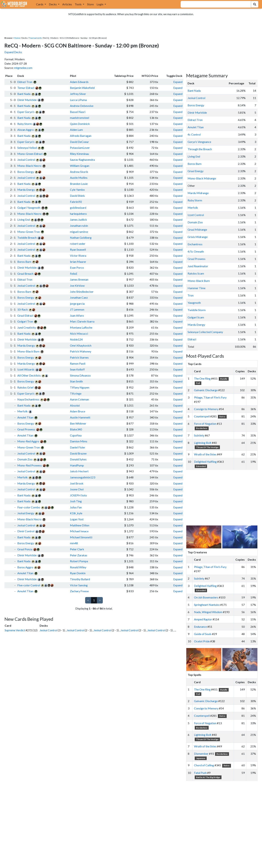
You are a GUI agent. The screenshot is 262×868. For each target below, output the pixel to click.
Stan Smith (76, 381)
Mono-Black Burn (28, 351)
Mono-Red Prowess (30, 465)
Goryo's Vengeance (199, 142)
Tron (191, 295)
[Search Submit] (255, 4)
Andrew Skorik (79, 172)
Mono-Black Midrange (202, 178)
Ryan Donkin (78, 573)
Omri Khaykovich (81, 345)
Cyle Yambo (77, 190)
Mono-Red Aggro (28, 441)
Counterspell (202, 416)
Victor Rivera (78, 256)
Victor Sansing (79, 585)
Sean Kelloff (77, 369)
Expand (178, 82)
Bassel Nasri (78, 112)
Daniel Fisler (78, 447)
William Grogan (80, 166)
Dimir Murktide (27, 100)
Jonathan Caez (79, 297)
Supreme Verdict (15, 630)
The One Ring (202, 378)
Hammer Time (196, 288)
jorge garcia (77, 304)
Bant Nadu (24, 94)
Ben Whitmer (78, 423)
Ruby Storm (25, 124)
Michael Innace (79, 531)
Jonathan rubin (79, 226)
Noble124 (76, 339)
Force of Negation (205, 424)
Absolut (75, 405)
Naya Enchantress (28, 399)
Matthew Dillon (80, 525)
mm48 (74, 543)
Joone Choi (77, 489)
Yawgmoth (194, 303)
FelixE (74, 274)
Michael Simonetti (81, 537)
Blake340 (76, 429)
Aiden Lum (76, 130)
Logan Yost (77, 519)
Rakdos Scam (196, 273)
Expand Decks (13, 52)
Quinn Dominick (80, 124)
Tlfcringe (76, 393)
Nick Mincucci (79, 333)
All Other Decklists (29, 375)
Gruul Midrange (197, 229)
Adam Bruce (78, 411)
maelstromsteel (80, 118)
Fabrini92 (76, 202)
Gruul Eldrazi (25, 315)
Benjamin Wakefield (82, 88)
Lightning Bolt (203, 443)
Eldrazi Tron (25, 82)
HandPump (77, 465)
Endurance (200, 627)
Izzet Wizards (26, 369)
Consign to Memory (206, 409)
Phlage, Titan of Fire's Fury (210, 397)
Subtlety (199, 435)
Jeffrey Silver (78, 94)
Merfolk (22, 411)
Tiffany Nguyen (80, 387)
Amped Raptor (203, 619)
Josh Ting (76, 501)
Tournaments (35, 38)
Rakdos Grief (25, 387)
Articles (67, 4)
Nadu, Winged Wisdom (208, 612)
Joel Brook (77, 483)
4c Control (194, 134)
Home (17, 38)
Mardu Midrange (198, 193)
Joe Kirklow (77, 285)
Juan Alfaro (77, 315)
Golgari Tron (25, 321)
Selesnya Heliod (27, 148)
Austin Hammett (80, 417)
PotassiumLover (80, 148)
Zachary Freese (79, 591)
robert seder (78, 244)
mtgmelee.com (23, 68)
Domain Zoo (25, 459)
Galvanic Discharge (206, 390)
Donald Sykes (78, 459)
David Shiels (77, 196)
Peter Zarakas (79, 555)
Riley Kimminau (79, 154)
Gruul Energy (196, 171)
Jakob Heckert (79, 471)
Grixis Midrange (198, 237)
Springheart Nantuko (207, 605)
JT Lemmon (77, 309)
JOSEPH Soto (78, 495)
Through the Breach (200, 149)
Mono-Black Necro (29, 166)
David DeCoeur (79, 142)
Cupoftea (76, 435)
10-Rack (23, 309)
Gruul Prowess (26, 429)
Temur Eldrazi (26, 88)
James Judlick (78, 219)
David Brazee (78, 453)
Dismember (201, 754)
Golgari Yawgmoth (29, 208)
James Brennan (79, 279)
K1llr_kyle (76, 513)
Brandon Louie (79, 184)
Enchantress (195, 244)
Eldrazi (192, 339)
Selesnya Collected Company (205, 332)
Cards (40, 4)
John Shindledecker (82, 292)
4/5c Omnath (196, 251)
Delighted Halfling (205, 462)
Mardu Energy (26, 190)
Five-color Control (29, 585)
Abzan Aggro (26, 130)
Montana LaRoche (81, 327)
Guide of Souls (203, 634)
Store (90, 4)
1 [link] (94, 600)
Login (100, 4)
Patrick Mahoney (81, 351)
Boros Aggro (25, 567)
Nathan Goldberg (81, 238)
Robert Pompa (79, 561)
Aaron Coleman (79, 399)
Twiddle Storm (197, 310)
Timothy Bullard (80, 579)
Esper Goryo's (26, 112)
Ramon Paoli (78, 363)
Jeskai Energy (26, 513)
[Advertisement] (225, 498)
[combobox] (214, 4)
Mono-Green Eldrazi (30, 154)
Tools (78, 4)
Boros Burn (24, 262)
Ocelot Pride (202, 641)
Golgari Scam (196, 317)
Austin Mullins (79, 178)
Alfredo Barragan (81, 136)
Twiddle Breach (27, 238)
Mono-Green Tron (29, 232)
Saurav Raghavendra (82, 160)
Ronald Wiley (78, 567)
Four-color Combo (29, 507)
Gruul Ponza (25, 549)
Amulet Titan (25, 417)
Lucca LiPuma (78, 100)
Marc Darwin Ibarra (82, 321)
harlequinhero (78, 214)
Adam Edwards (79, 82)
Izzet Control (196, 215)
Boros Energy (26, 172)
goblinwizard (78, 208)
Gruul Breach (25, 274)
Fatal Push (200, 773)
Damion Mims (79, 441)
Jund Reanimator (198, 266)
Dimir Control (26, 531)
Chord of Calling (204, 765)
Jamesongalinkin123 (83, 477)
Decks (53, 4)
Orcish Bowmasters (206, 597)
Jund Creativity (27, 327)
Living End (24, 219)
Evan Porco (77, 267)
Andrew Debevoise (82, 106)
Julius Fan (76, 507)
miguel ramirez (79, 232)
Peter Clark (77, 549)
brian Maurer (78, 262)
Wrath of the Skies (205, 454)
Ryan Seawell (78, 249)
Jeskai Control (26, 160)
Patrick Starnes (79, 357)
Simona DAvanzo (80, 375)
